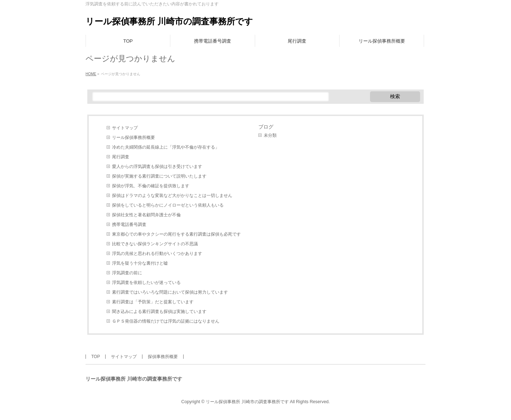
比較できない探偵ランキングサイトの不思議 (155, 244)
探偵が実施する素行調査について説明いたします (159, 176)
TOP (96, 357)
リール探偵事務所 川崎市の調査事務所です (169, 21)
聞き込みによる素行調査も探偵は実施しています (159, 312)
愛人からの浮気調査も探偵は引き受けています (157, 166)
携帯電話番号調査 (129, 225)
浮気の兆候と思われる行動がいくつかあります (157, 254)
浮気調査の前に (127, 273)
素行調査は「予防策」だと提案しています (153, 302)
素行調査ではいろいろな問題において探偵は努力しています (170, 292)
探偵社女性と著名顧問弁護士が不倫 (146, 215)
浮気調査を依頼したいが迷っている (146, 283)
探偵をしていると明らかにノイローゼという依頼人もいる (168, 205)
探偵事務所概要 (163, 357)
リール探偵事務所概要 (133, 137)
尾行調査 (121, 157)
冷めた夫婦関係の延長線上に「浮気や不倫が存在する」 (166, 147)
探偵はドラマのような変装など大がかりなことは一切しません (172, 195)
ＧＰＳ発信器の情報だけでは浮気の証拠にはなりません (166, 321)
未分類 (270, 135)
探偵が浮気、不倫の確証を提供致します (151, 186)
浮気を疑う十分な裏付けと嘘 (140, 263)
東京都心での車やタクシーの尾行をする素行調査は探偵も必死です (176, 234)
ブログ (266, 127)
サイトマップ (125, 128)
